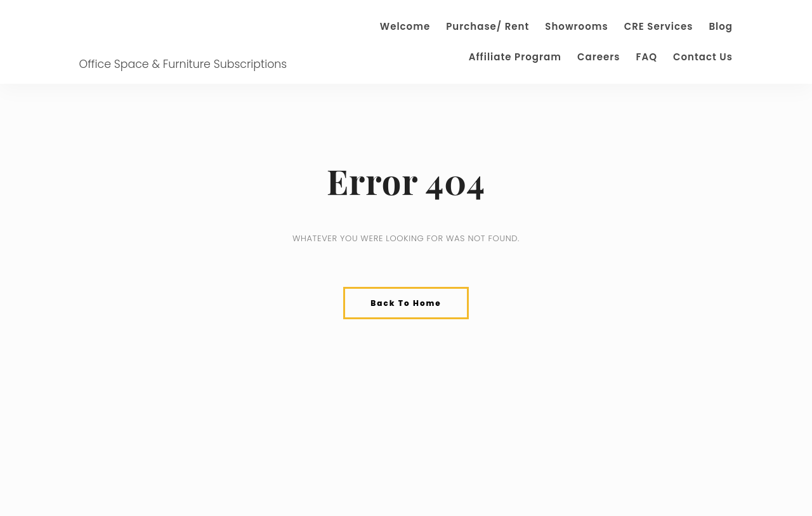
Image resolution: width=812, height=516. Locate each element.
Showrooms (576, 26)
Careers (599, 57)
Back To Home (406, 303)
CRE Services (659, 26)
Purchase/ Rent (488, 26)
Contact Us (703, 57)
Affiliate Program (515, 57)
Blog (721, 26)
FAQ (646, 57)
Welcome (405, 26)
